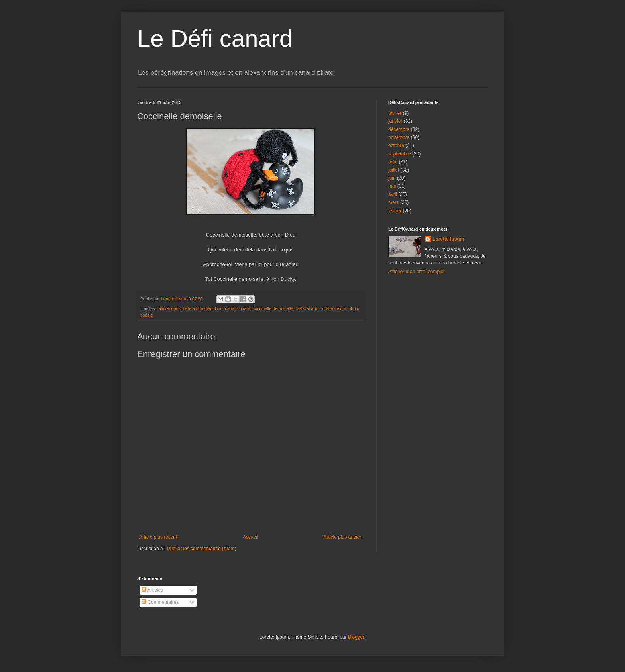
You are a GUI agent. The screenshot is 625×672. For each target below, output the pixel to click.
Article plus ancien (343, 537)
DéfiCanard (307, 308)
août (393, 162)
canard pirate (238, 308)
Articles (152, 590)
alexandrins (170, 308)
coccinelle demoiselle (273, 308)
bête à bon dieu (198, 308)
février (395, 113)
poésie (147, 315)
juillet (394, 170)
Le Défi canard (215, 38)
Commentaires (160, 602)
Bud (219, 308)
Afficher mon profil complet (417, 272)
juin (392, 178)
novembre (399, 137)
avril (393, 194)
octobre (396, 145)
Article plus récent (158, 537)
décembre (399, 129)
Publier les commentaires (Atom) (202, 549)
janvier (395, 121)
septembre (400, 154)
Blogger (356, 637)
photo (354, 308)
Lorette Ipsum (333, 308)
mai (392, 186)
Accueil (251, 537)
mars (394, 202)
